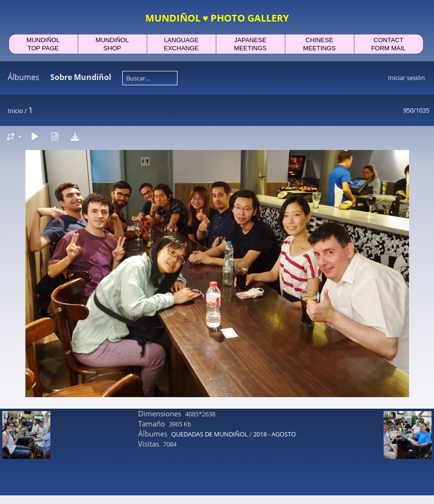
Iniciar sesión (406, 78)
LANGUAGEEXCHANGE (182, 44)
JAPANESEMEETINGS (250, 44)
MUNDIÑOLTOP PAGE (43, 44)
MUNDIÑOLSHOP (112, 44)
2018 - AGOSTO (275, 434)
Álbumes (23, 77)
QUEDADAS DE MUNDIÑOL (210, 434)
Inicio (15, 111)
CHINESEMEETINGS (319, 44)
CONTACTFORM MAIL (388, 44)
